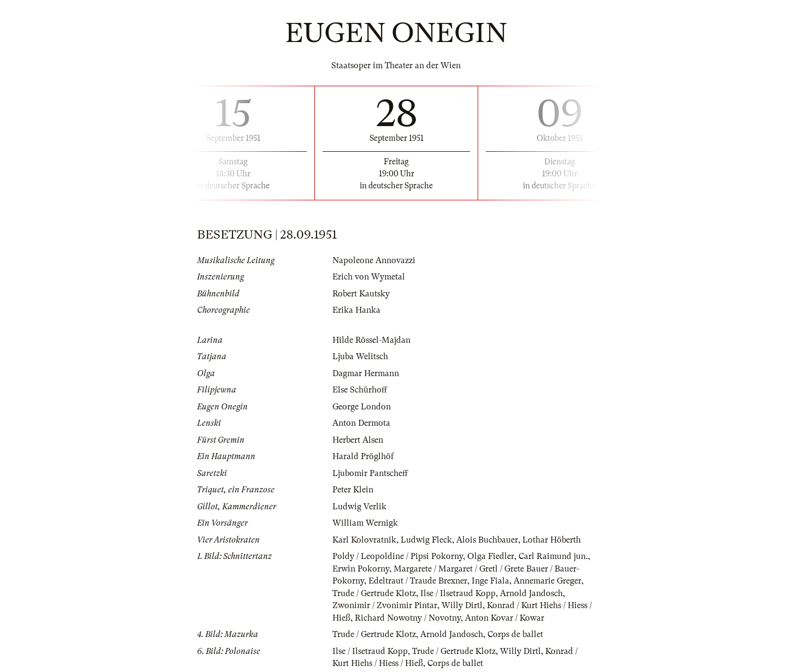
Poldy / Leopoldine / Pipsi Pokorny (398, 556)
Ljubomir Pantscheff (370, 473)
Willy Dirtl (462, 605)
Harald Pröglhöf (363, 456)
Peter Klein (353, 490)
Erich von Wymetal (369, 277)
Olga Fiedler (491, 556)
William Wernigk (365, 523)
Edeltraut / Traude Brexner (418, 581)
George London (362, 407)
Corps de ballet (515, 634)
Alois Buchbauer (487, 540)
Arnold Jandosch (531, 593)
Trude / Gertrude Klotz (374, 593)
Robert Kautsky (361, 294)
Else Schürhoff (360, 390)
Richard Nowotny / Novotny (408, 618)
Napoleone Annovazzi (374, 260)
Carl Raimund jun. (553, 556)
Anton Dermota (361, 423)
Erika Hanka (356, 310)
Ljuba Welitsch (360, 356)
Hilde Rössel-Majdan (371, 340)
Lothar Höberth (552, 540)
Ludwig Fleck (426, 540)
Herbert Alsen (358, 440)
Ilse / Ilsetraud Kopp (458, 593)
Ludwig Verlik (359, 507)
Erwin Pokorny (361, 569)
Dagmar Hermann (366, 373)
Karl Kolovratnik (364, 540)
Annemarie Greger (547, 581)
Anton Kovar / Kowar (505, 618)
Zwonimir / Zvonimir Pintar (385, 605)
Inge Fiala (490, 581)
